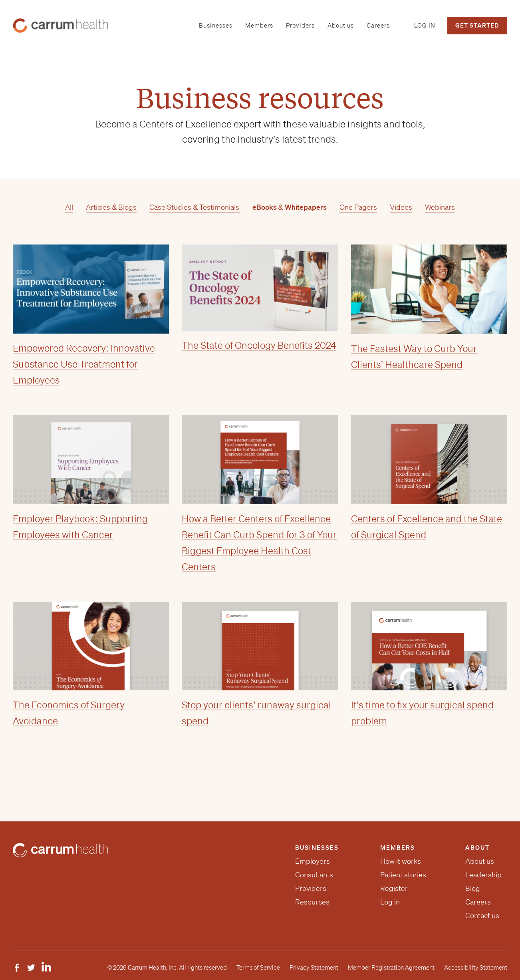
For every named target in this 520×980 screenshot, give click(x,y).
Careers (478, 902)
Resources (312, 902)
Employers (313, 861)
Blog (473, 888)
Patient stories (403, 875)
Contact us (482, 915)
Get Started (477, 25)
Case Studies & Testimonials (194, 207)
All (69, 207)
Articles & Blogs (111, 207)
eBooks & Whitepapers (290, 207)
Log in (390, 902)
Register (394, 888)
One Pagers (358, 207)
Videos (401, 207)
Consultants (314, 875)
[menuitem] (216, 26)
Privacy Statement (314, 968)
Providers (311, 888)
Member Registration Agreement (391, 968)
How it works (401, 861)
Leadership (483, 875)
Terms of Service (258, 968)
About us (480, 861)
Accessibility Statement (476, 968)
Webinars (440, 207)
